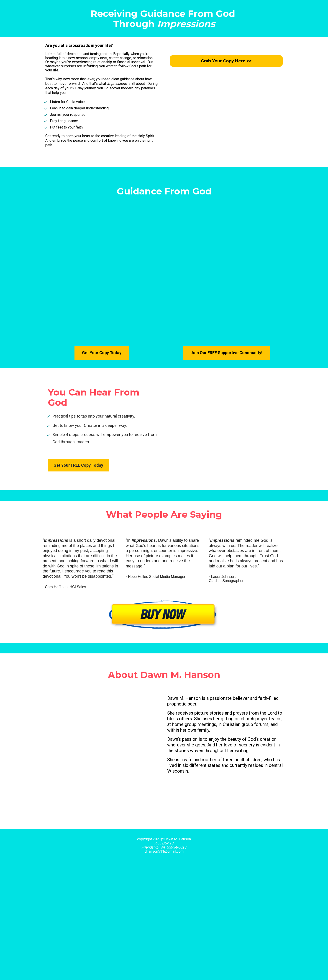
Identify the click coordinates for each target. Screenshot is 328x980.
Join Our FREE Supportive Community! (226, 353)
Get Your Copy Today (102, 353)
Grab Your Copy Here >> (226, 61)
